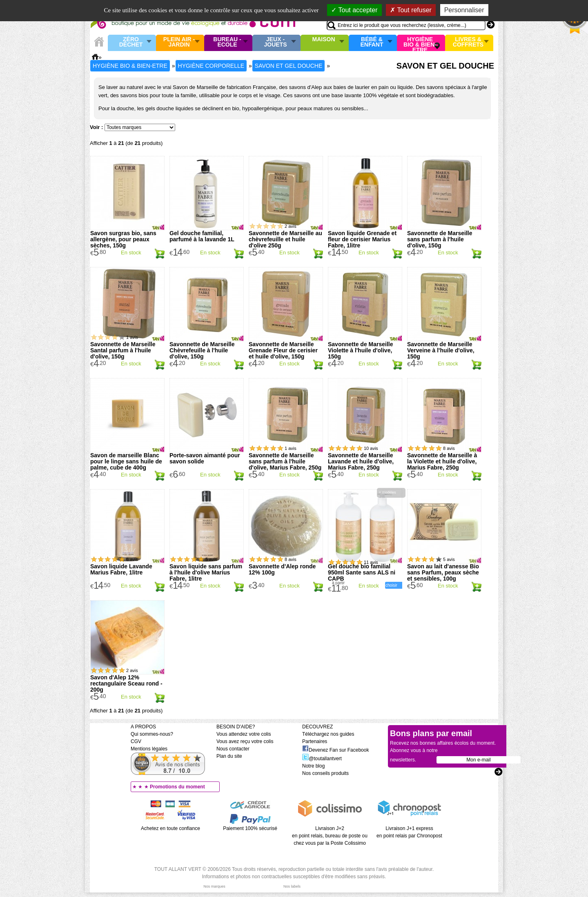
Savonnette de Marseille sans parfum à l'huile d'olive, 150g (440, 239)
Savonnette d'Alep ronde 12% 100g (282, 569)
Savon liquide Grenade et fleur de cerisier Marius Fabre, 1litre (362, 239)
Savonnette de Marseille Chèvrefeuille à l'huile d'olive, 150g (202, 350)
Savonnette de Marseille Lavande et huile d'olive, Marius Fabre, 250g (361, 461)
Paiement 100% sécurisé (250, 828)
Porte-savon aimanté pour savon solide (205, 458)
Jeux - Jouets (275, 42)
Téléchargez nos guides (328, 734)
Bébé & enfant (372, 42)
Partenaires (315, 741)
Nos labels (292, 886)
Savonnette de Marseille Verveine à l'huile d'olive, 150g (441, 350)
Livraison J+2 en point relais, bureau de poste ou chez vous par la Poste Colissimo (330, 836)
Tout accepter (354, 10)
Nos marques (214, 886)
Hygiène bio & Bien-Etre (420, 43)
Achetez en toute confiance (170, 828)
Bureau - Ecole (227, 42)
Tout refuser (411, 10)
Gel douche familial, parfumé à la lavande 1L (202, 236)
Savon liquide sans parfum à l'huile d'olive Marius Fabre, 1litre (206, 572)
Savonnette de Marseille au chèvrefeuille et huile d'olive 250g (285, 239)
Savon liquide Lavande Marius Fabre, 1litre (121, 569)
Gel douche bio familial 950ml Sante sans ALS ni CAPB (362, 572)
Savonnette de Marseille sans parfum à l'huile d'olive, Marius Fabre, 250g (285, 461)
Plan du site (229, 756)
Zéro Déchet (131, 42)
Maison (324, 40)
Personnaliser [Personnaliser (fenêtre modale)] (464, 10)
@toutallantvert (322, 759)
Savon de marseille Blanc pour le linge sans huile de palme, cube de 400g (126, 461)
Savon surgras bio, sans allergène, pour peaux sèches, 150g (123, 239)
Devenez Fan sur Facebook (335, 750)
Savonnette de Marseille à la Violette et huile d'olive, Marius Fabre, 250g (442, 461)
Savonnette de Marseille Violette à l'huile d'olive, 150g (361, 350)
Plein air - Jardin (179, 42)
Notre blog (313, 766)
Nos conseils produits (325, 773)
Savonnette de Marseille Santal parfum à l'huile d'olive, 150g (123, 350)
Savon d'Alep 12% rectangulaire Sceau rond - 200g (126, 683)
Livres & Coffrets (468, 42)
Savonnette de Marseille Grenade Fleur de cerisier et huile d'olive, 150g (283, 350)
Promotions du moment (177, 787)
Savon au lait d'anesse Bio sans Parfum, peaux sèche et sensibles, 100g (443, 572)
